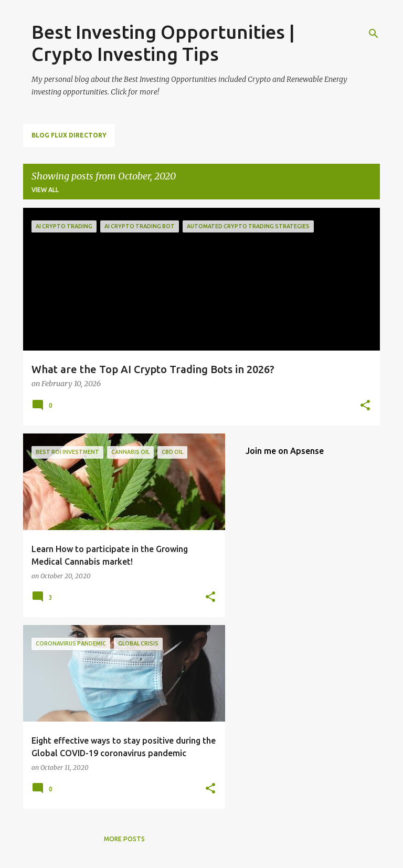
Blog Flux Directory (69, 135)
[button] (365, 406)
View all (45, 190)
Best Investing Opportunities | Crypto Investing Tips (163, 43)
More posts (124, 839)
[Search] (374, 34)
